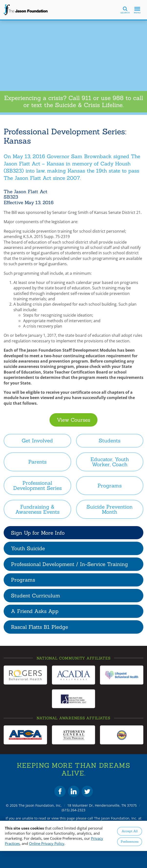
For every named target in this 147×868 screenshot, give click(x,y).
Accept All (130, 831)
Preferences (130, 842)
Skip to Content (0, 0)
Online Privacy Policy (47, 843)
